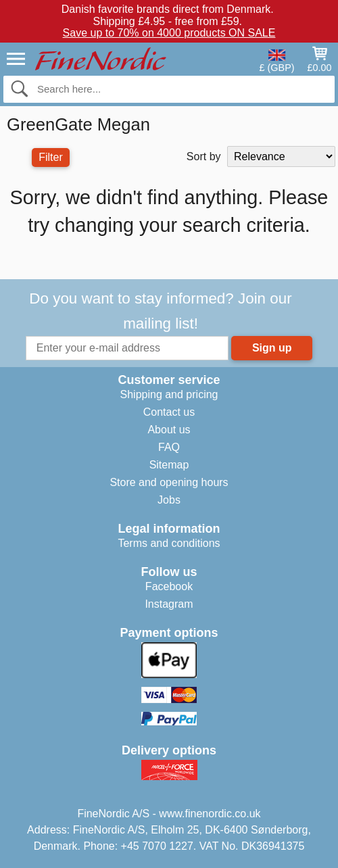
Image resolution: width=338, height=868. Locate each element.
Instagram (169, 604)
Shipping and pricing (169, 394)
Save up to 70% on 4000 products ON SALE (169, 33)
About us (169, 430)
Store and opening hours (169, 482)
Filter (51, 157)
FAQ (169, 447)
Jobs (169, 500)
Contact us (169, 412)
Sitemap (169, 465)
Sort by (204, 156)
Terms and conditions (169, 543)
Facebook (169, 586)
